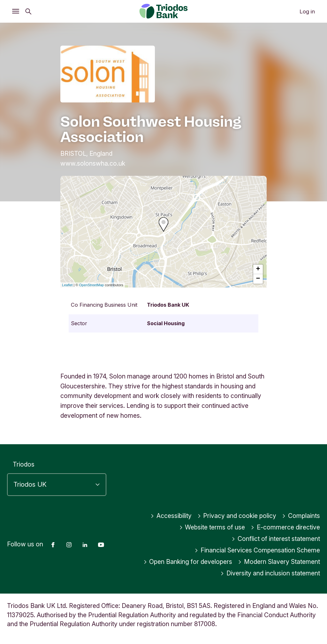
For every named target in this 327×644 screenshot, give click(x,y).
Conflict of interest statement (276, 539)
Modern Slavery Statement (279, 562)
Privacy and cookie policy (237, 516)
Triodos (24, 464)
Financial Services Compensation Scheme (257, 550)
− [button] (258, 279)
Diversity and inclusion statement (270, 573)
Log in (307, 11)
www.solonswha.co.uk (93, 163)
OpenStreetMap (92, 285)
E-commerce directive (285, 527)
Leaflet (67, 285)
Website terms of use (212, 527)
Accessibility (171, 516)
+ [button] (258, 269)
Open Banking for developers (188, 562)
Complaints (301, 516)
